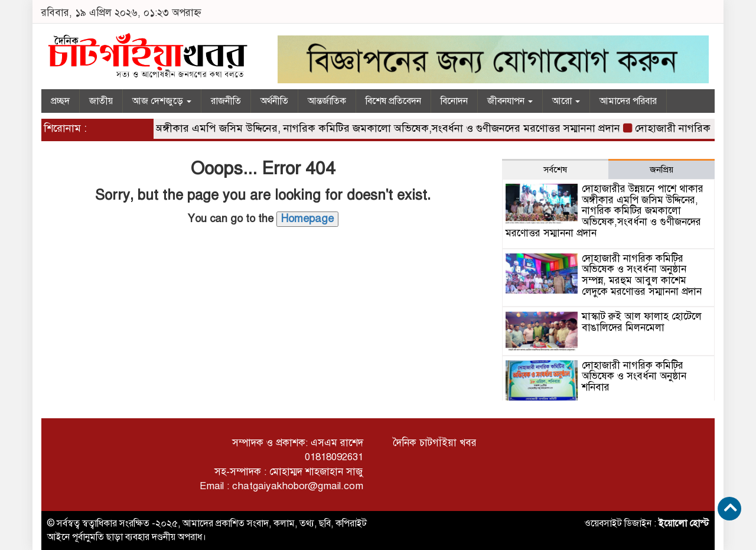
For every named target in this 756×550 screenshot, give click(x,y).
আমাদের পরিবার (628, 101)
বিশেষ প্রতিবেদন (393, 101)
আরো (566, 101)
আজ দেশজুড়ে (162, 101)
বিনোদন (454, 101)
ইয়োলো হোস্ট (684, 523)
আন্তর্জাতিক (327, 101)
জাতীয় (101, 101)
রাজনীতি (226, 101)
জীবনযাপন (510, 101)
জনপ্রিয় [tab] (661, 170)
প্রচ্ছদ (60, 101)
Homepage (307, 219)
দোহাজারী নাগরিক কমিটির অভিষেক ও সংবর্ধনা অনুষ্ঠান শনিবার (634, 376)
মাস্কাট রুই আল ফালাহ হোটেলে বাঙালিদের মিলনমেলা (642, 322)
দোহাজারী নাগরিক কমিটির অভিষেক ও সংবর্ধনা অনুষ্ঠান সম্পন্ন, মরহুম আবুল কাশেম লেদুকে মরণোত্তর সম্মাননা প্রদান (642, 275)
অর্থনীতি (274, 101)
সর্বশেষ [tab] (555, 170)
